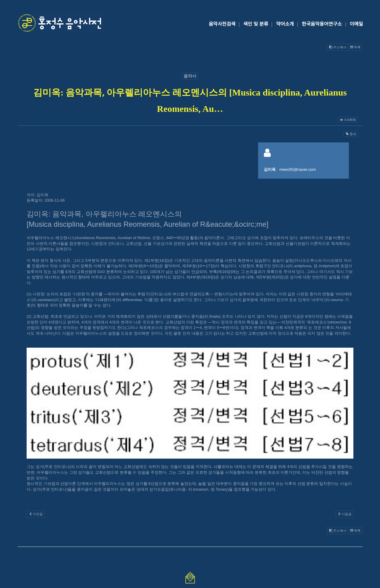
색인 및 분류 (256, 24)
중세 (351, 134)
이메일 (356, 24)
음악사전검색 (222, 24)
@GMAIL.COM (190, 521)
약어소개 (285, 24)
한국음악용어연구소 (322, 24)
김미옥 (270, 169)
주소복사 (338, 47)
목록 (355, 47)
